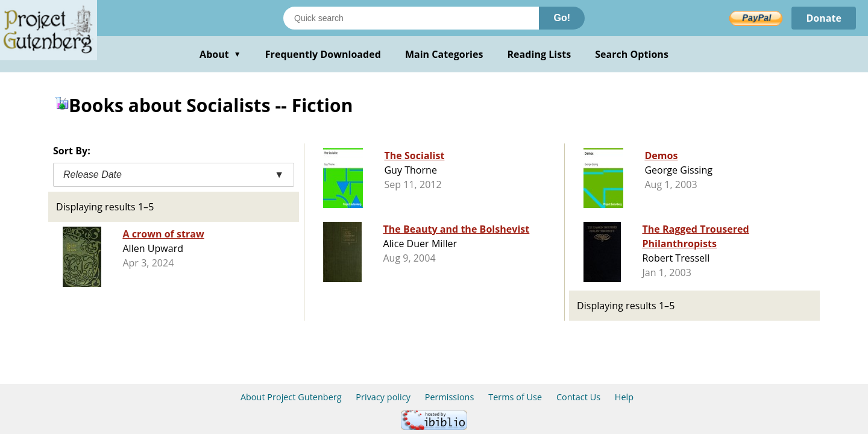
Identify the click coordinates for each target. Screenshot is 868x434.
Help (624, 397)
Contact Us (578, 397)
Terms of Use (515, 397)
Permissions (450, 397)
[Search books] (411, 18)
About (220, 54)
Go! (562, 18)
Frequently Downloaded (323, 54)
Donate (824, 18)
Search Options (632, 54)
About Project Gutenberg (291, 397)
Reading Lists (539, 54)
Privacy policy (383, 397)
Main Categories (444, 54)
